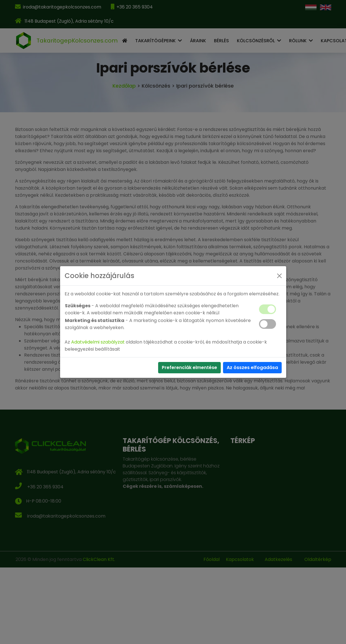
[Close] (279, 276)
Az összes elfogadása (252, 367)
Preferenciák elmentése (189, 367)
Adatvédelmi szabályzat (98, 342)
